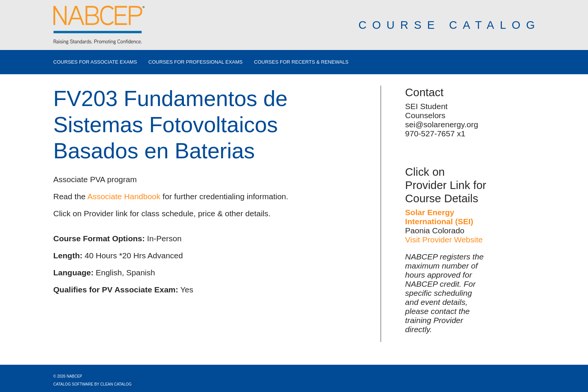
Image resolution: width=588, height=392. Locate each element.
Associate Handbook (124, 196)
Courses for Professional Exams (195, 62)
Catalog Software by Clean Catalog (93, 384)
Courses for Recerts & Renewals (301, 62)
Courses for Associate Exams (95, 62)
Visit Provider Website (444, 240)
